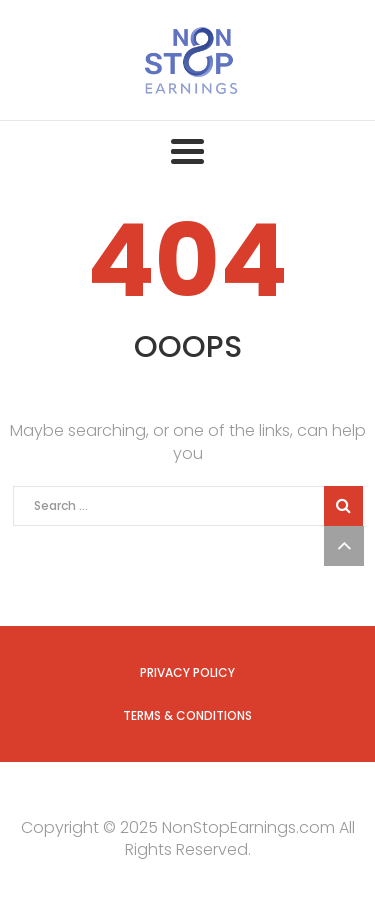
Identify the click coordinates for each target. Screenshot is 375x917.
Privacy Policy (187, 672)
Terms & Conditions (187, 715)
